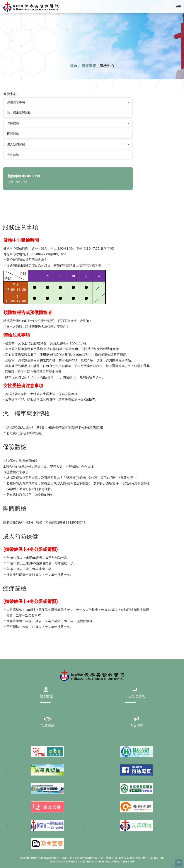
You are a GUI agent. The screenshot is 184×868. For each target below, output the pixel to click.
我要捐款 (48, 726)
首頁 (74, 66)
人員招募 (137, 726)
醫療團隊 (89, 66)
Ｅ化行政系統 (135, 696)
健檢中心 (107, 66)
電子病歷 (46, 696)
